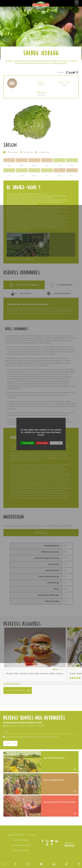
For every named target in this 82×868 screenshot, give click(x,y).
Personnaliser (56, 443)
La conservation (59, 293)
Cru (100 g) (41, 533)
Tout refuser (42, 443)
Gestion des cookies (21, 850)
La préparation (62, 285)
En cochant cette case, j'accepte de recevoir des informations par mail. (32, 737)
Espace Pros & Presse (16, 835)
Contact (31, 835)
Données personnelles (21, 845)
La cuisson (21, 293)
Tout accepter (27, 443)
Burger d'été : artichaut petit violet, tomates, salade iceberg (34, 674)
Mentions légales (21, 840)
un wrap (41, 341)
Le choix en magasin (24, 285)
